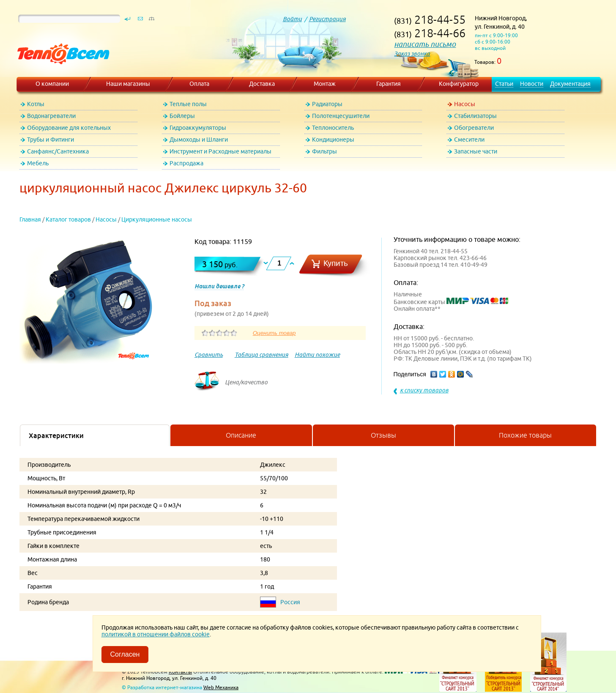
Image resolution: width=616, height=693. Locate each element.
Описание (241, 435)
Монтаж (325, 84)
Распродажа (186, 163)
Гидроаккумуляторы (198, 128)
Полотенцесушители (341, 116)
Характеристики (56, 436)
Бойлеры (182, 116)
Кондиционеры (333, 140)
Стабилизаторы (475, 116)
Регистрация (327, 19)
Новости (532, 84)
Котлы (36, 104)
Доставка (262, 84)
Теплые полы (188, 104)
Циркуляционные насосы (157, 219)
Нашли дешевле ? (219, 286)
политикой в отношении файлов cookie (156, 634)
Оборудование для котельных (69, 128)
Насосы (465, 104)
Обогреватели (474, 128)
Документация (570, 84)
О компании (52, 84)
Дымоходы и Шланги (199, 140)
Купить (336, 263)
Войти (292, 19)
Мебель (38, 163)
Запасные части (476, 151)
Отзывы (383, 435)
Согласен (125, 654)
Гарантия (389, 84)
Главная (30, 219)
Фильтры (324, 151)
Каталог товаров (68, 219)
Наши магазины (128, 84)
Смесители (469, 140)
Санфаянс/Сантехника (58, 151)
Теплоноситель (333, 128)
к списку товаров (424, 390)
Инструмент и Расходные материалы (220, 151)
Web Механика (221, 687)
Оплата (199, 84)
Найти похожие (317, 355)
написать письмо (425, 44)
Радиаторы (327, 104)
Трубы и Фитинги (51, 140)
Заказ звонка (412, 54)
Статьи (504, 84)
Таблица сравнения (261, 355)
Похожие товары (525, 435)
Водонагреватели (51, 116)
